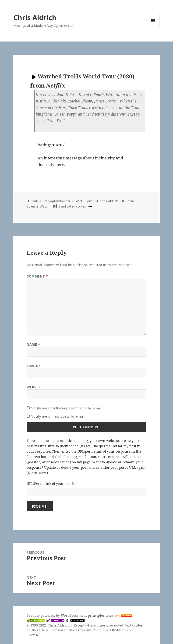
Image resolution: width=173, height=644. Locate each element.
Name (33, 344)
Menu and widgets (153, 27)
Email (34, 366)
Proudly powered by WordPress (53, 615)
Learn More (37, 473)
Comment (37, 276)
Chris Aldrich (35, 17)
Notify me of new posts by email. (58, 416)
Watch (45, 206)
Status (36, 201)
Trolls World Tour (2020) (99, 76)
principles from (110, 615)
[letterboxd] (90, 206)
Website (35, 387)
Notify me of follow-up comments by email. (67, 408)
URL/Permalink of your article (51, 484)
